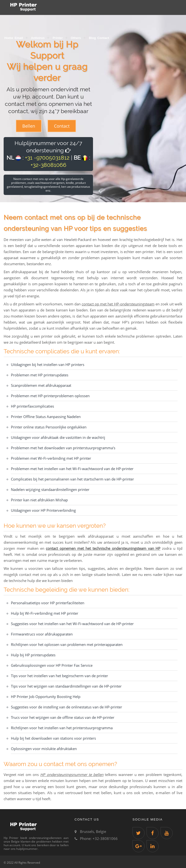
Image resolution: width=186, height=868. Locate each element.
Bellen (29, 126)
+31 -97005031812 (47, 158)
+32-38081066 (48, 165)
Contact (103, 38)
